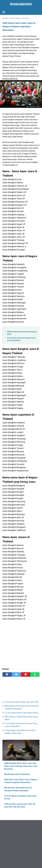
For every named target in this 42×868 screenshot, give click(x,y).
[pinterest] (26, 674)
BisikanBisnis (21, 4)
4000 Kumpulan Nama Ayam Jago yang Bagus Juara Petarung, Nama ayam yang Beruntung (21, 766)
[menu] (4, 12)
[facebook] (7, 674)
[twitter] (16, 674)
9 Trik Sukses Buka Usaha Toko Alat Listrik (22, 702)
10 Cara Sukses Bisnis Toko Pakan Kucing (21, 713)
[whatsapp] (35, 674)
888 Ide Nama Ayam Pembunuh (17, 774)
